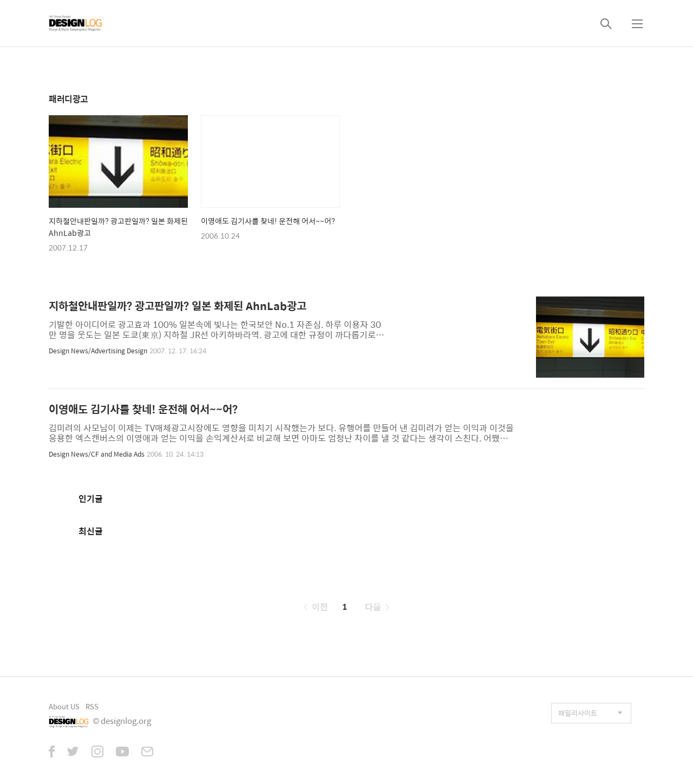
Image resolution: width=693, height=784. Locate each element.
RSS (92, 706)
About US (64, 706)
